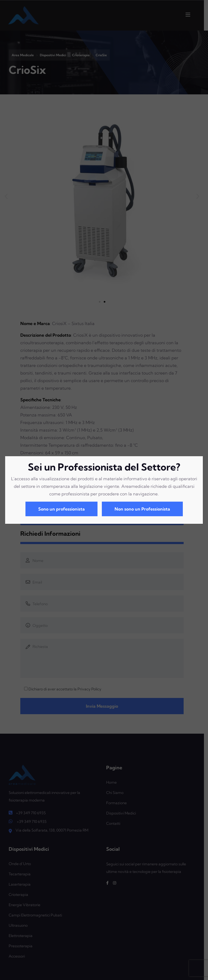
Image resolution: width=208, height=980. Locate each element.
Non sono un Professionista (142, 509)
